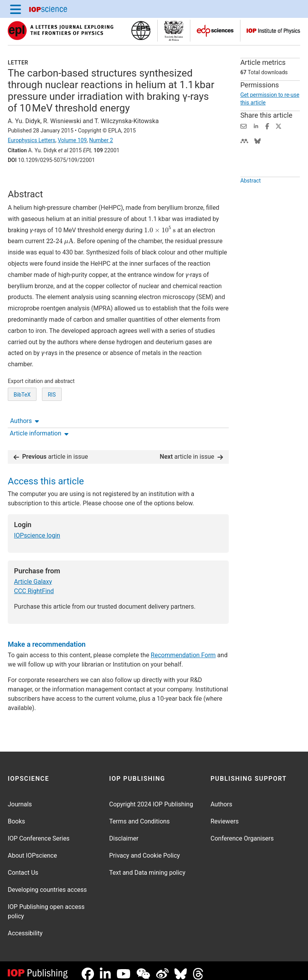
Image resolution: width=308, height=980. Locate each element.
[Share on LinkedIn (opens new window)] (256, 126)
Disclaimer (124, 832)
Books (17, 815)
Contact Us (23, 866)
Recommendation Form (183, 649)
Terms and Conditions (139, 815)
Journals (20, 798)
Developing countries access (47, 883)
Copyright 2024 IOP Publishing (151, 798)
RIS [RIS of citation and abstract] (52, 423)
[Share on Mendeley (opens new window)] (244, 140)
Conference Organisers (242, 832)
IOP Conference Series (39, 832)
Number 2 (101, 140)
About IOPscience (32, 849)
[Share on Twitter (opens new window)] (278, 126)
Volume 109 (72, 140)
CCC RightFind (34, 585)
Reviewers (225, 815)
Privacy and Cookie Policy (144, 849)
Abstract (251, 198)
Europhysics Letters (32, 140)
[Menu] (16, 9)
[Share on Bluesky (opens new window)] (258, 140)
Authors (24, 182)
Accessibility (25, 927)
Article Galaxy (33, 575)
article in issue (51, 450)
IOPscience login (37, 529)
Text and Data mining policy (147, 866)
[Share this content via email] (244, 126)
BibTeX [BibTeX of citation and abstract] (22, 423)
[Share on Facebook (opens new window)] (267, 126)
